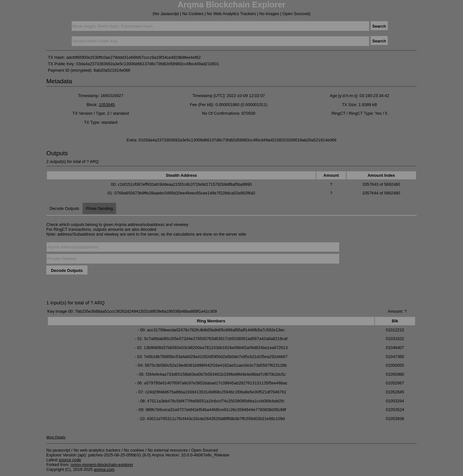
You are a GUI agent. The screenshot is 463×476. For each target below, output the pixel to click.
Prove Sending (99, 208)
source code (70, 460)
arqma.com (104, 469)
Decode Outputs (64, 208)
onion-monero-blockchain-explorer (102, 465)
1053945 (107, 105)
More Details (56, 437)
